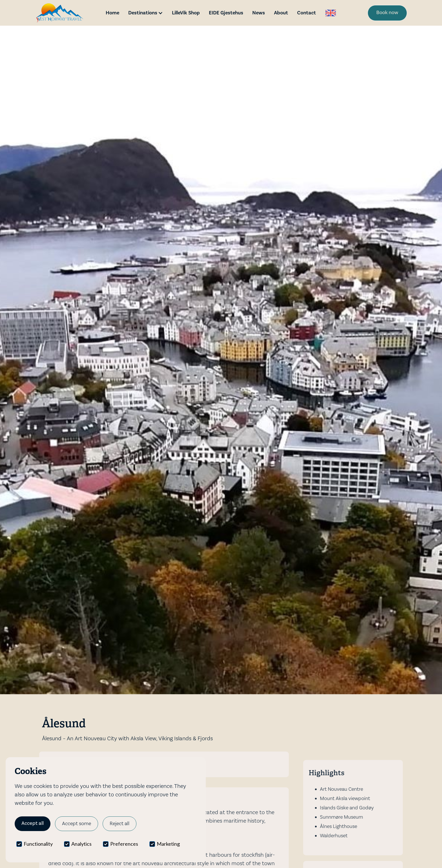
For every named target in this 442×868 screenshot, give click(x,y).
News (259, 13)
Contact (307, 13)
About (281, 13)
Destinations (143, 13)
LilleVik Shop (186, 13)
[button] (146, 13)
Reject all (120, 824)
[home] (60, 13)
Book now (387, 13)
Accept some (77, 824)
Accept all (33, 823)
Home (112, 13)
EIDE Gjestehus (226, 13)
